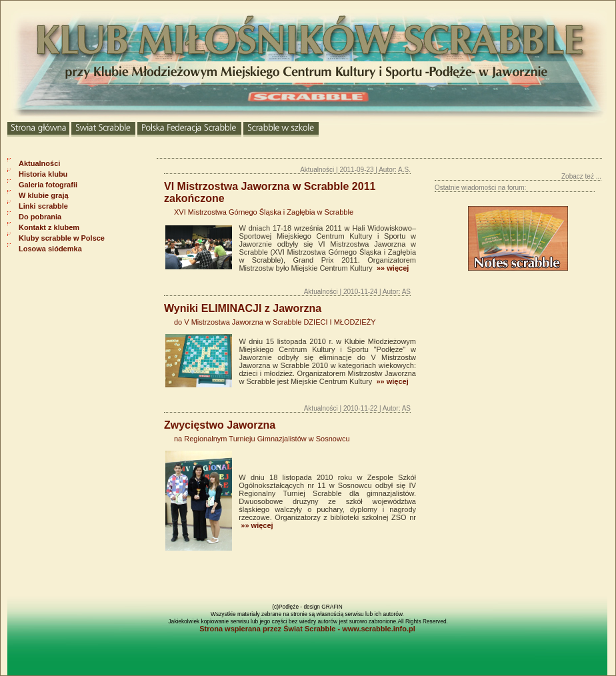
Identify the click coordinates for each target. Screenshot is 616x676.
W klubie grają (44, 195)
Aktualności (39, 163)
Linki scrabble (43, 206)
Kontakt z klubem (49, 227)
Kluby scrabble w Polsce (62, 238)
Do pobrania (40, 217)
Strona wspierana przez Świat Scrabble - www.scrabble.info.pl (307, 629)
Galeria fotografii (48, 185)
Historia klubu (43, 174)
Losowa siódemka (50, 249)
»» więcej (392, 268)
